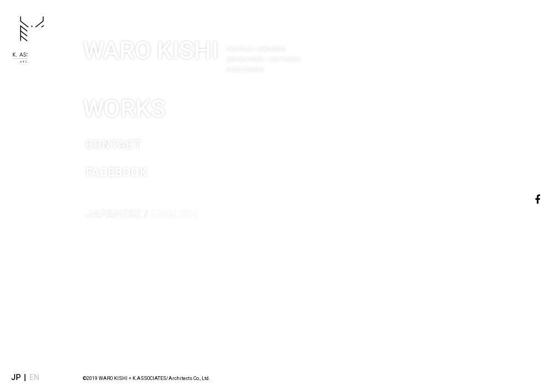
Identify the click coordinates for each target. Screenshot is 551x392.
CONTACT (127, 134)
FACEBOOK (131, 162)
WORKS (156, 93)
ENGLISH (168, 206)
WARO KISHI (242, 44)
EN (34, 377)
